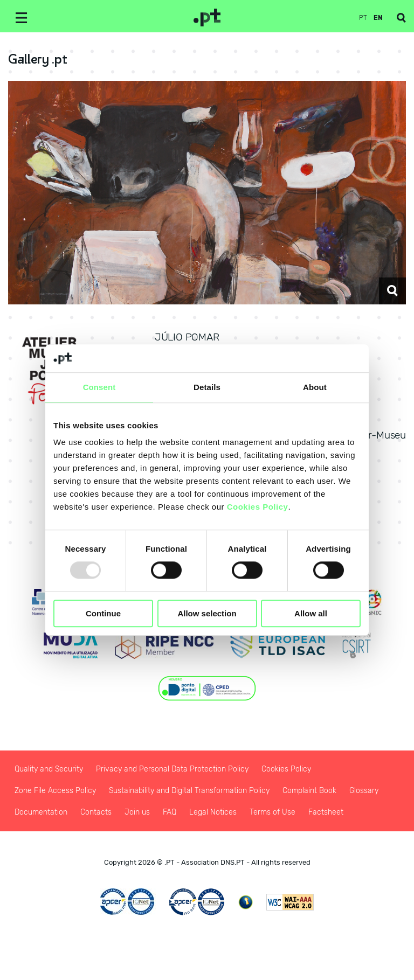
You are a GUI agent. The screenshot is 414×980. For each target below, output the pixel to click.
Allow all (311, 613)
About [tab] (315, 387)
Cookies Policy (258, 507)
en (378, 18)
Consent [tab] (99, 387)
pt (363, 18)
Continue (103, 613)
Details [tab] (207, 387)
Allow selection (207, 613)
